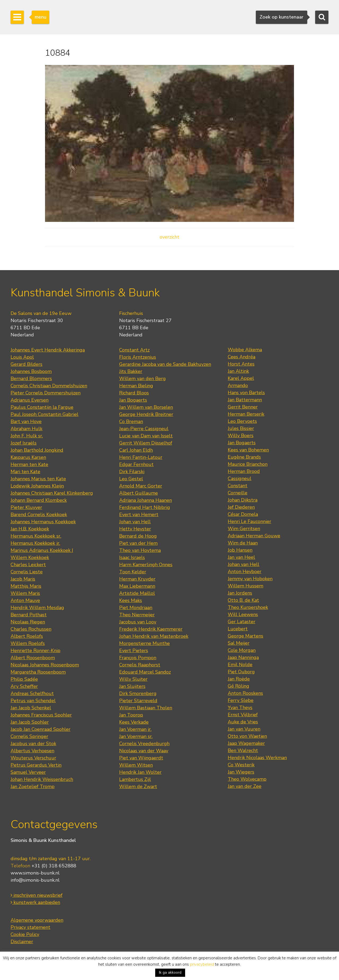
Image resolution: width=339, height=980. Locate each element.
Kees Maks (131, 600)
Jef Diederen (241, 507)
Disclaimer (22, 942)
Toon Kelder (133, 572)
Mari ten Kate (25, 472)
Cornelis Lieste (27, 572)
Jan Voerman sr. (136, 736)
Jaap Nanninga (243, 657)
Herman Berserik (246, 414)
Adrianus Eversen (30, 400)
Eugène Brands (244, 457)
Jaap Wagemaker (246, 743)
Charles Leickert (28, 565)
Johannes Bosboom (31, 371)
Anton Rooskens (245, 693)
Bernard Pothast (29, 615)
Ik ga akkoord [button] (170, 972)
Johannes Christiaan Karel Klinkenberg (52, 493)
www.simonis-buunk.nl (35, 873)
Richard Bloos (134, 393)
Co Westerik (241, 765)
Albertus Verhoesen (32, 751)
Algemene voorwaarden (37, 920)
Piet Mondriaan (136, 608)
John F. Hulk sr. (27, 436)
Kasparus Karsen (28, 457)
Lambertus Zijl (135, 779)
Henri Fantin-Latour (141, 457)
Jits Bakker (131, 371)
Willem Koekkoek (30, 557)
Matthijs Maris (26, 586)
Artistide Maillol (137, 593)
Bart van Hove (26, 421)
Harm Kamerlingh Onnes (146, 565)
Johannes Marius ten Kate (38, 479)
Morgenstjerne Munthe (144, 643)
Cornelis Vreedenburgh (144, 744)
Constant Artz (134, 350)
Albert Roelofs (27, 636)
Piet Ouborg (241, 672)
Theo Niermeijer (137, 615)
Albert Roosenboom (33, 658)
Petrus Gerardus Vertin (36, 765)
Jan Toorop (131, 715)
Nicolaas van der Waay (144, 751)
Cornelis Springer (29, 736)
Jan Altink (238, 371)
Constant (238, 486)
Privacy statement (30, 927)
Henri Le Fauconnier (249, 521)
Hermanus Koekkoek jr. (35, 543)
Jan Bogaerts (133, 400)
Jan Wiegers (241, 772)
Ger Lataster (242, 622)
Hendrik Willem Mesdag (37, 608)
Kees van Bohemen (248, 450)
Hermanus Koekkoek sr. (36, 536)
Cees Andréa (242, 357)
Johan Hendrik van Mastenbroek (154, 636)
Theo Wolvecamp (247, 779)
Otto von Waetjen (247, 736)
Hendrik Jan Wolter (140, 772)
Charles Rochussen (31, 629)
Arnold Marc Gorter (141, 486)
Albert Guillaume (139, 493)
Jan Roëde (239, 679)
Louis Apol (22, 357)
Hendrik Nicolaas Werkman (257, 758)
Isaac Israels (132, 557)
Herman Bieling (136, 386)
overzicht (169, 237)
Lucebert (238, 629)
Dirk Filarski (132, 472)
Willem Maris (25, 593)
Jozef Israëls (24, 443)
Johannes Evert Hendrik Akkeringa (48, 350)
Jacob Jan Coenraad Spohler (41, 729)
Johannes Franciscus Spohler (41, 715)
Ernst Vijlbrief (243, 715)
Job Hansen (240, 550)
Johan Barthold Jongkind (37, 450)
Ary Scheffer (24, 686)
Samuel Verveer (28, 772)
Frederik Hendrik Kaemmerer (151, 629)
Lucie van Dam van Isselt (146, 436)
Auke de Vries (243, 722)
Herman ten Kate (29, 464)
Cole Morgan (242, 650)
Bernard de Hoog (138, 536)
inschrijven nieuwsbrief (37, 895)
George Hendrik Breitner (146, 414)
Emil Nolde (240, 665)
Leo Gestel (131, 479)
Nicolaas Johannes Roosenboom (45, 665)
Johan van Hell (135, 522)
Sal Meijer (239, 643)
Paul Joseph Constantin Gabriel (44, 414)
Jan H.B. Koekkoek (30, 529)
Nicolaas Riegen (28, 622)
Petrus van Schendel (33, 701)
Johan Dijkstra (243, 500)
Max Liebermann (137, 586)
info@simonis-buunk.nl (35, 880)
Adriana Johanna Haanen (146, 500)
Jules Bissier (241, 428)
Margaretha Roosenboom (38, 672)
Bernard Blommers (31, 379)
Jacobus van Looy (138, 622)
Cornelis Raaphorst (140, 665)
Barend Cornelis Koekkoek (39, 515)
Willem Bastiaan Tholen (146, 708)
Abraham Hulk (26, 429)
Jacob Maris (23, 579)
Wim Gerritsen (244, 529)
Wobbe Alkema (245, 350)
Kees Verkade (134, 722)
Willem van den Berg (142, 379)
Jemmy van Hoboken (250, 579)
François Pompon (138, 658)
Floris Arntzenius (138, 357)
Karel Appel (241, 378)
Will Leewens (243, 614)
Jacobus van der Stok (33, 744)
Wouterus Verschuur (33, 758)
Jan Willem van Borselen (146, 407)
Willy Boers (241, 436)
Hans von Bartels (246, 393)
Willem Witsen (136, 765)
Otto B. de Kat (243, 600)
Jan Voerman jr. (135, 729)
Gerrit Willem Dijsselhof (146, 443)
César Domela (243, 514)
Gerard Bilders (26, 364)
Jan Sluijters (132, 686)
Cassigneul (240, 478)
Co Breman (131, 421)
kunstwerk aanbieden (35, 902)
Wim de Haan (243, 543)
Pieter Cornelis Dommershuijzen (46, 393)
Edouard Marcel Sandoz (145, 672)
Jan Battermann (245, 400)
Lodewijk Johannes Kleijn (37, 486)
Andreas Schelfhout (32, 693)
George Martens (246, 636)
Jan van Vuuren (244, 729)
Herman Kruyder (137, 579)
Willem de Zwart (138, 786)
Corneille (238, 493)
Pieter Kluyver (26, 507)
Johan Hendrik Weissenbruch (42, 779)
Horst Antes (241, 364)
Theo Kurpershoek (248, 607)
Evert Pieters (134, 651)
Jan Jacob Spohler (30, 722)
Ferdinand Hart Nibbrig (145, 507)
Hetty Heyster (135, 529)
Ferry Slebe (241, 700)
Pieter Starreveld (138, 701)
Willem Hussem (246, 586)
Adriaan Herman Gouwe (254, 536)
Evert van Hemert (139, 515)
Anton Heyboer (245, 572)
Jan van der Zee (245, 786)
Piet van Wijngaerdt (141, 758)
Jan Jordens (240, 593)
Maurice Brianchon (248, 464)
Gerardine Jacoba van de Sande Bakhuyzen (165, 364)
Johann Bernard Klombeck (39, 500)
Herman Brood (244, 471)
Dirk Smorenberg (138, 693)
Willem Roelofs (28, 643)
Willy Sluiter (133, 679)
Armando (238, 385)
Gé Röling (238, 686)
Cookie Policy (25, 934)
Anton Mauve (25, 600)
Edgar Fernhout (136, 464)
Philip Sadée (24, 679)
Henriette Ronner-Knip (35, 651)
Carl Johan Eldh (136, 450)
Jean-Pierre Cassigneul (144, 429)
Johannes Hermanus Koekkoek (43, 522)
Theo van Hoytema (140, 550)
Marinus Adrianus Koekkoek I (42, 550)
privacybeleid (202, 964)
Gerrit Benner (243, 407)
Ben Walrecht (243, 750)
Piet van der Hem (138, 543)
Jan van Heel (241, 557)
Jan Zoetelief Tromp (33, 786)
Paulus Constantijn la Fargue (42, 407)
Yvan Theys (240, 707)
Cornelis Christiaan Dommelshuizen (49, 386)
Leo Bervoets (242, 421)
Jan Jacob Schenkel (31, 708)
